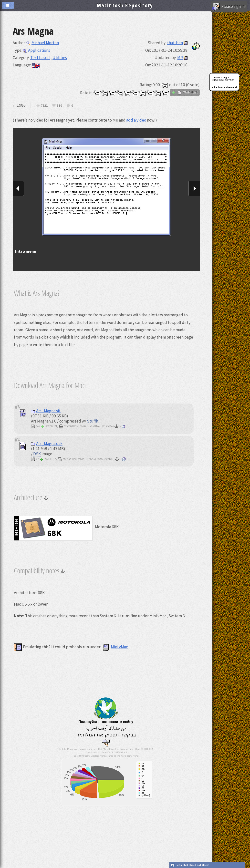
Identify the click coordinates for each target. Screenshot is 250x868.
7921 (44, 106)
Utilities (60, 58)
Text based (40, 58)
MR (180, 58)
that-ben (175, 43)
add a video (136, 120)
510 (59, 106)
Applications (36, 50)
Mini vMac (115, 647)
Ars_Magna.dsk (47, 444)
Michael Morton (43, 43)
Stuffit (93, 421)
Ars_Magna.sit (46, 411)
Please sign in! (229, 7)
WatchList (185, 92)
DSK (37, 454)
